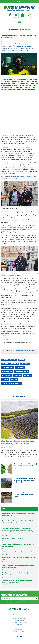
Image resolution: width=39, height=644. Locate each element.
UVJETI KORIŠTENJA (19, 631)
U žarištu (20, 624)
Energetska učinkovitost (20, 619)
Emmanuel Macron (21, 372)
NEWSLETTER (22, 16)
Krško (22, 360)
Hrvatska (18, 376)
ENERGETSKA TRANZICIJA (10, 364)
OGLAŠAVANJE (17, 2)
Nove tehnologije (19, 621)
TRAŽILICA (29, 16)
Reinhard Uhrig (8, 368)
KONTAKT (24, 2)
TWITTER (16, 16)
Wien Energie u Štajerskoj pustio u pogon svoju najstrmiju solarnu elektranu (18, 443)
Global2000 (20, 368)
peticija (14, 380)
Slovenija (28, 376)
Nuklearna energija (9, 360)
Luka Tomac (25, 364)
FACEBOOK (10, 16)
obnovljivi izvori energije (11, 383)
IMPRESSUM (20, 627)
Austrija (5, 380)
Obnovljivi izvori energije (20, 622)
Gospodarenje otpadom (19, 615)
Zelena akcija (7, 372)
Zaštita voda (20, 617)
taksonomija (7, 376)
